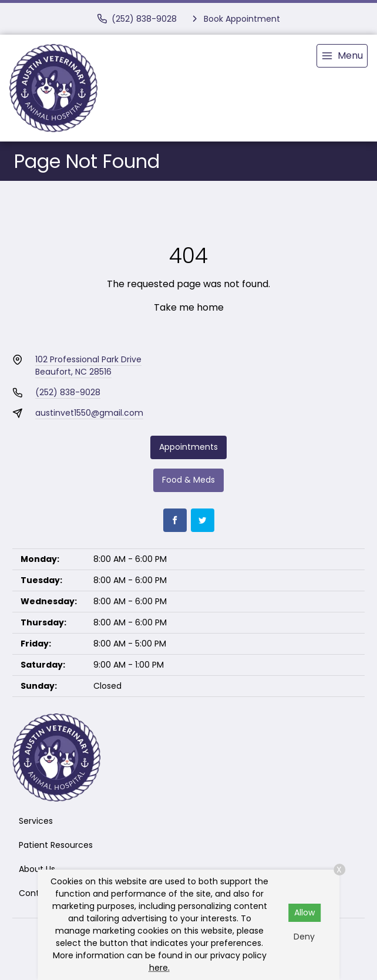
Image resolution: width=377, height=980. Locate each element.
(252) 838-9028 (68, 392)
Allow (304, 912)
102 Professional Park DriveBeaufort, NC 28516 (88, 366)
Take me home (189, 307)
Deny (304, 937)
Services (36, 821)
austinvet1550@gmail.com (89, 413)
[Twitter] (203, 520)
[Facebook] (175, 520)
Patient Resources (56, 845)
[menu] (342, 56)
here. (159, 968)
